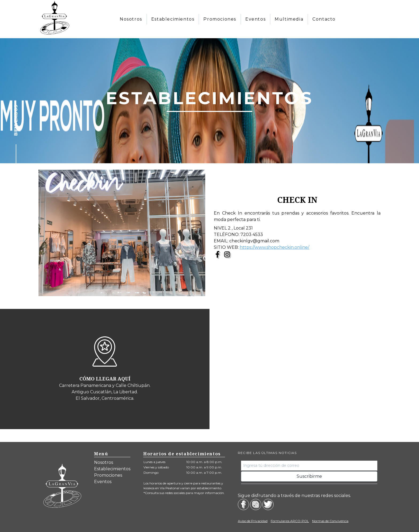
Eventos (103, 482)
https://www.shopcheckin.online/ (274, 247)
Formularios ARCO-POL (290, 521)
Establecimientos (112, 469)
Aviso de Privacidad (253, 521)
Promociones (108, 475)
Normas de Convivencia (330, 521)
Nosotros (104, 462)
